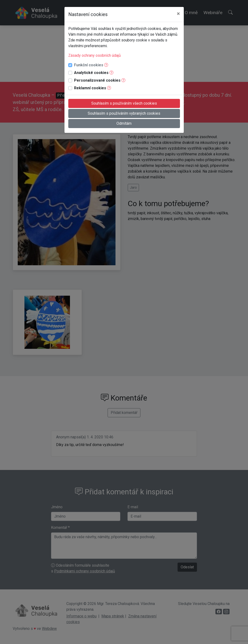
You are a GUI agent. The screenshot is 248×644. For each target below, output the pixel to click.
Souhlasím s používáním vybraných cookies (124, 113)
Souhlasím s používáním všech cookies (124, 103)
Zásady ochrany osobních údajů (95, 55)
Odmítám (124, 123)
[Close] (178, 14)
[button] (106, 65)
